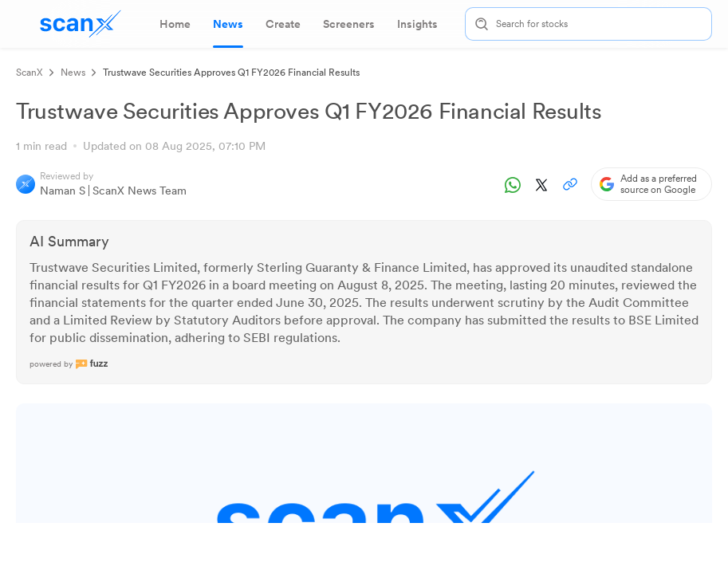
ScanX (30, 73)
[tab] (175, 24)
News (73, 73)
